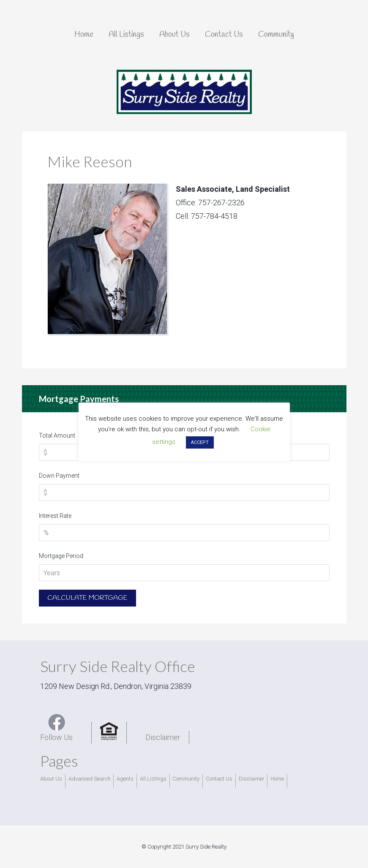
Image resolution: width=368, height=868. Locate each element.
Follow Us (56, 728)
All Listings (153, 779)
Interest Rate (55, 516)
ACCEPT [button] (200, 442)
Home (277, 779)
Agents (125, 779)
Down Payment (59, 476)
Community (186, 779)
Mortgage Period (61, 556)
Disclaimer (163, 737)
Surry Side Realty (184, 92)
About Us (51, 779)
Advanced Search (90, 779)
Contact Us (219, 779)
